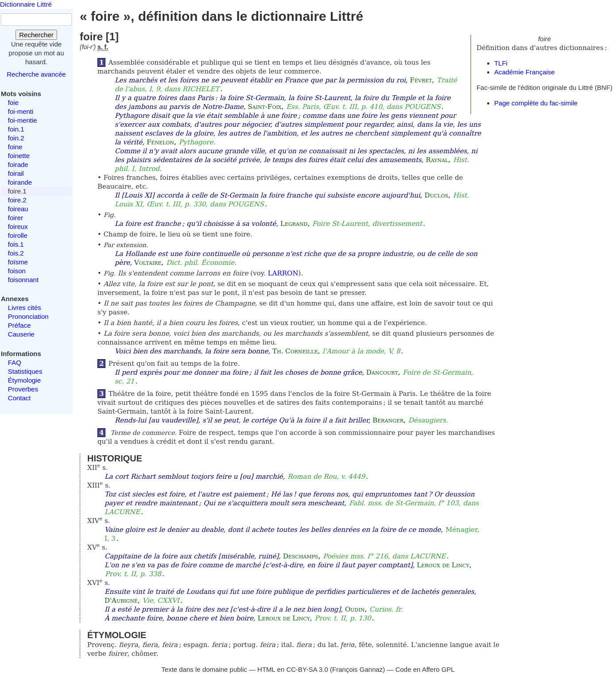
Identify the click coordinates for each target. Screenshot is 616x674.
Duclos (437, 195)
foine (15, 147)
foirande (20, 182)
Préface (19, 325)
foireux (18, 227)
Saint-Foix (264, 107)
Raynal (437, 160)
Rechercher (36, 35)
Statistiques (25, 371)
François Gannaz (357, 669)
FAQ (15, 362)
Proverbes (23, 389)
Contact (19, 398)
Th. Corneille (295, 351)
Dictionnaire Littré (26, 4)
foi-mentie (23, 120)
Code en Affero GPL (425, 669)
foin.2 (16, 138)
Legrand (294, 224)
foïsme (18, 262)
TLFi (501, 63)
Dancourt (382, 372)
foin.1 (16, 129)
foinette (19, 156)
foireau (18, 209)
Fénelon (160, 142)
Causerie (21, 334)
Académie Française (525, 72)
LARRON (283, 273)
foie (13, 103)
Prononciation (28, 316)
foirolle (18, 235)
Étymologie (24, 380)
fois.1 (16, 244)
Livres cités (25, 308)
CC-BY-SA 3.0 (307, 669)
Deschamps (301, 556)
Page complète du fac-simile (536, 103)
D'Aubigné (121, 600)
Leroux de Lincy (443, 565)
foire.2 (17, 200)
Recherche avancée (36, 74)
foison (17, 271)
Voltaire (148, 263)
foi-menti (21, 111)
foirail (16, 173)
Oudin (355, 609)
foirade (18, 165)
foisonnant (23, 280)
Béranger (388, 420)
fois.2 (16, 253)
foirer (15, 218)
